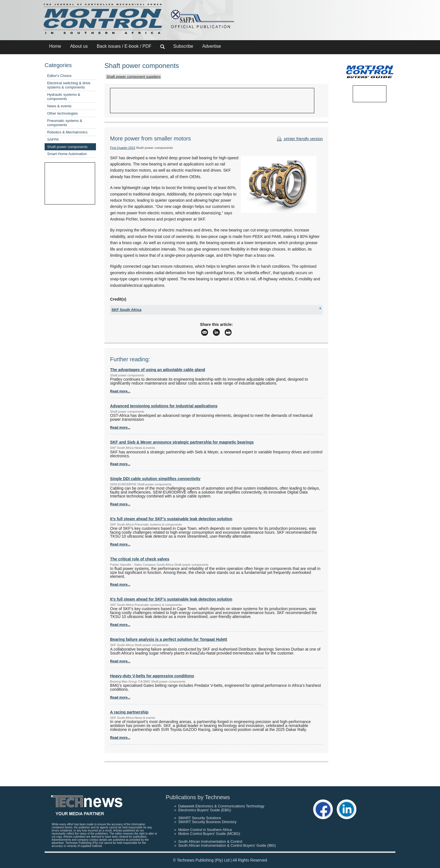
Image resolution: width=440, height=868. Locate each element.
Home (55, 46)
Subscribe (183, 46)
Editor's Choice (59, 76)
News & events (59, 106)
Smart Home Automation (67, 154)
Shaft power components (67, 147)
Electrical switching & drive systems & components (69, 85)
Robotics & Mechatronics (67, 132)
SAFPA (53, 139)
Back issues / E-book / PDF (124, 46)
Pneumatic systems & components (65, 123)
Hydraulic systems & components (64, 97)
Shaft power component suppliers (133, 77)
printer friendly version (299, 139)
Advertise (212, 46)
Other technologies (62, 113)
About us (79, 46)
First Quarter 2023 (122, 148)
